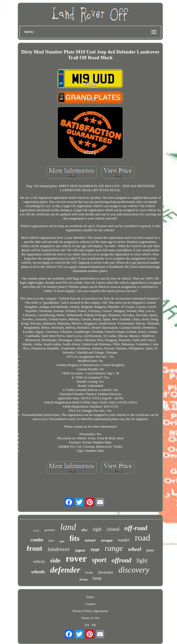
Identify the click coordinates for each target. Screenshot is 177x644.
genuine (50, 530)
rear (95, 549)
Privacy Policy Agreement (90, 611)
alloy (84, 530)
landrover (59, 549)
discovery (134, 570)
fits (74, 538)
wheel (135, 549)
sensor (90, 540)
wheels (38, 572)
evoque (107, 540)
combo (37, 540)
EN (87, 625)
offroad (121, 560)
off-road (136, 528)
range (114, 548)
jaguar (80, 550)
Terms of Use (90, 618)
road (143, 538)
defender (65, 570)
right (97, 529)
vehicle (39, 562)
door (51, 541)
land (68, 527)
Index (90, 597)
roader (124, 540)
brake (89, 572)
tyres (150, 550)
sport (99, 560)
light (142, 560)
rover (76, 559)
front (35, 548)
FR (94, 625)
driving (83, 579)
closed (113, 529)
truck (36, 530)
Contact (90, 604)
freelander (106, 572)
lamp (97, 578)
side (55, 560)
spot (62, 541)
